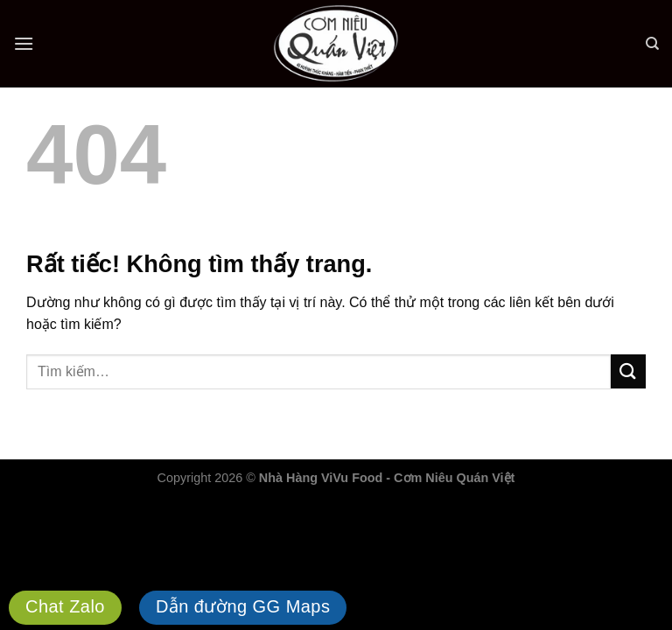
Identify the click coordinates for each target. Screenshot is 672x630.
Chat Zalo (65, 606)
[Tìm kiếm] (652, 44)
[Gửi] (628, 371)
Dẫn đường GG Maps (243, 606)
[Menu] (24, 43)
